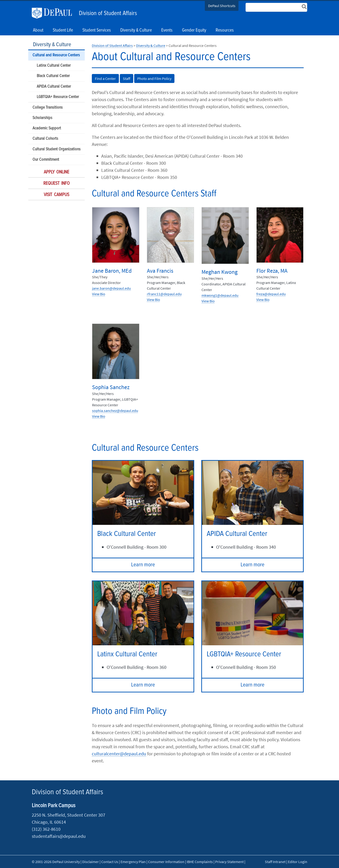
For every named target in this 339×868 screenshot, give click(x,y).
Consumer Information (166, 862)
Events (167, 30)
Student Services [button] (97, 30)
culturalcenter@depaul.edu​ (119, 754)
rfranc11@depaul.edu (164, 294)
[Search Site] (276, 7)
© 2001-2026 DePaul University (56, 862)
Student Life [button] (63, 30)
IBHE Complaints (200, 862)
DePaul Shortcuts (222, 6)
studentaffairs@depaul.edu (59, 836)
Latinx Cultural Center (54, 66)
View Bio (99, 294)
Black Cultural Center (53, 76)
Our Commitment (46, 160)
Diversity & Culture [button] (136, 30)
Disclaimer (91, 862)
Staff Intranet (275, 862)
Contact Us (110, 862)
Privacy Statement (229, 862)
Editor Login (298, 862)
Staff (127, 78)
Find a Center (105, 78)
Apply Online (56, 172)
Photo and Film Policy (154, 78)
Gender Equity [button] (194, 30)
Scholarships (42, 118)
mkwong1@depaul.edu (220, 295)
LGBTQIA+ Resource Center (58, 97)
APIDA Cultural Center (54, 87)
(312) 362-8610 (46, 829)
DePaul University (54, 13)
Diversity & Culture (52, 45)
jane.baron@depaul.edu (111, 288)
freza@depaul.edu (271, 294)
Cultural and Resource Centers (56, 55)
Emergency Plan (133, 862)
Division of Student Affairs (108, 13)
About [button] (38, 30)
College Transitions (48, 108)
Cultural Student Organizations (56, 149)
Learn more (143, 565)
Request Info (56, 184)
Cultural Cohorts (45, 139)
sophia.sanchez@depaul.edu (115, 411)
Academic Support (47, 128)
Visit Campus (56, 195)
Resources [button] (225, 30)
